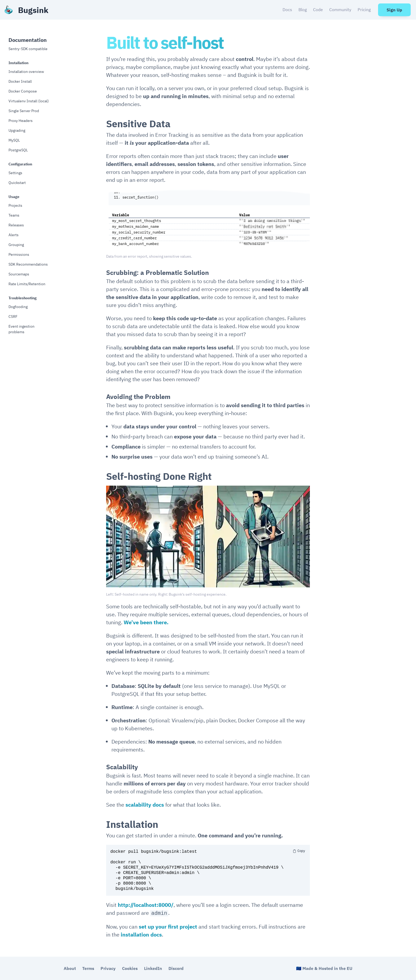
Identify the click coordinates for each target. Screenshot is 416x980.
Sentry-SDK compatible (28, 49)
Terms (88, 968)
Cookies (130, 968)
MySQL (14, 140)
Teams (14, 215)
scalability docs (145, 805)
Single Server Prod (24, 111)
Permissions (19, 254)
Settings (15, 173)
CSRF (13, 317)
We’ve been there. (146, 622)
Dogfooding (18, 307)
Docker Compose (23, 91)
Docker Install (20, 81)
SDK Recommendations (28, 264)
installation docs (141, 935)
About (70, 968)
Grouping (16, 245)
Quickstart (17, 183)
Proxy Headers (21, 121)
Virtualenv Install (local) (29, 101)
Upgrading (17, 130)
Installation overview (26, 72)
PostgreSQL (18, 150)
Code (318, 10)
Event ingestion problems (21, 329)
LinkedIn (153, 968)
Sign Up (394, 10)
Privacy (108, 968)
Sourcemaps (19, 274)
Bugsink (33, 10)
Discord (176, 968)
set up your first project (168, 927)
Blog (303, 10)
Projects (15, 205)
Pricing (364, 10)
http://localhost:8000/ (146, 905)
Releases (16, 225)
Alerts (14, 235)
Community (340, 10)
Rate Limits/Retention (27, 284)
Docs (287, 10)
